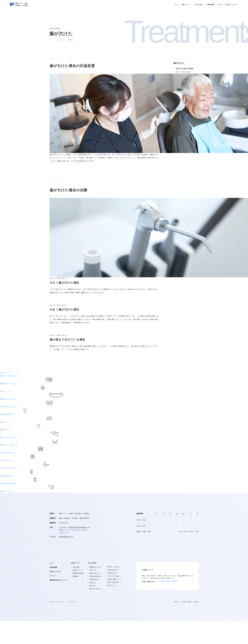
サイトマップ (72, 602)
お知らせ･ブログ (55, 572)
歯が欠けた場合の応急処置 (185, 68)
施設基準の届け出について (58, 580)
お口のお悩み (61, 40)
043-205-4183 (63, 523)
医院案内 (75, 576)
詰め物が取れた (94, 579)
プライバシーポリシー (57, 602)
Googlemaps (64, 532)
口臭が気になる (112, 573)
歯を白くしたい (112, 585)
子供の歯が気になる (96, 576)
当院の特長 (76, 567)
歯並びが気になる (95, 573)
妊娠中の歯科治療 (113, 582)
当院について (75, 563)
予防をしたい (93, 570)
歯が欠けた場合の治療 (183, 72)
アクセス (53, 576)
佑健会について (77, 570)
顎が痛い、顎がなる (114, 567)
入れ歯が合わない (113, 570)
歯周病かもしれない (96, 567)
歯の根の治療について (114, 579)
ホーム (51, 40)
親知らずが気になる (96, 589)
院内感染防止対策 (78, 573)
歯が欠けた (93, 586)
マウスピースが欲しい (114, 576)
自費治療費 (53, 567)
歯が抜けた (93, 583)
